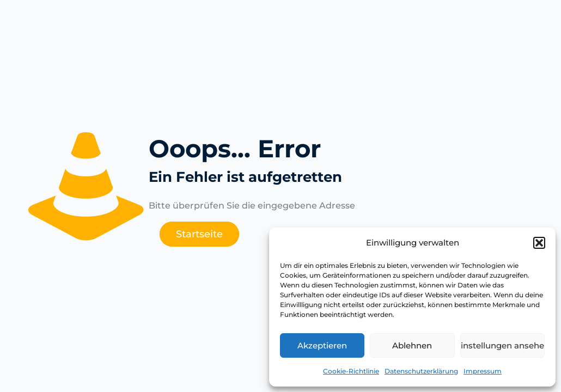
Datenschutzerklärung (421, 371)
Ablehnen (412, 345)
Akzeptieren (322, 345)
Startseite (199, 234)
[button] (539, 243)
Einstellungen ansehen (502, 345)
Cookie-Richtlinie (351, 371)
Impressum (483, 371)
